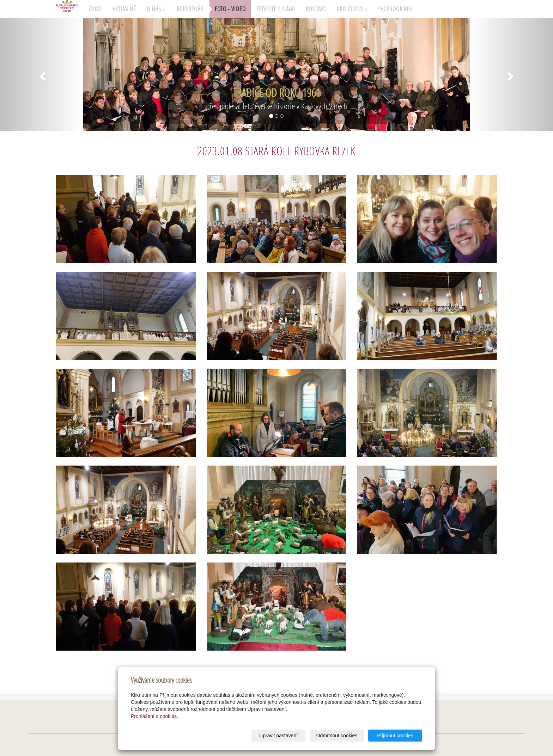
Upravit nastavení (278, 736)
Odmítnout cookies (337, 736)
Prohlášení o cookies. (154, 716)
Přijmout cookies (395, 736)
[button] (41, 74)
